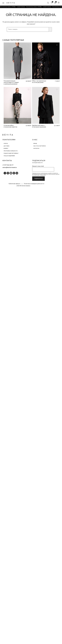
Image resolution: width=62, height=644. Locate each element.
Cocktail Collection (21, 7)
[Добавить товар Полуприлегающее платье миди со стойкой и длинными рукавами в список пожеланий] (29, 45)
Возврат (6, 148)
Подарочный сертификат (11, 153)
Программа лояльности (11, 151)
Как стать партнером (40, 146)
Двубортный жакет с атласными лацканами (39, 126)
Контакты (36, 148)
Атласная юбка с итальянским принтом (10, 126)
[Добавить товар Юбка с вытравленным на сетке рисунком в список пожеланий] (57, 45)
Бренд (35, 143)
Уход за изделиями (9, 156)
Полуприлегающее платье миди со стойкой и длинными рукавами (11, 82)
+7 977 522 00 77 (8, 165)
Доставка (6, 146)
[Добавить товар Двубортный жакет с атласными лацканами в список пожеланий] (57, 90)
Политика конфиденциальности (34, 184)
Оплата (6, 143)
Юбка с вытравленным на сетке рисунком (39, 82)
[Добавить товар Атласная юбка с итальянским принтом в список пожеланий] (29, 90)
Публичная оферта (14, 184)
